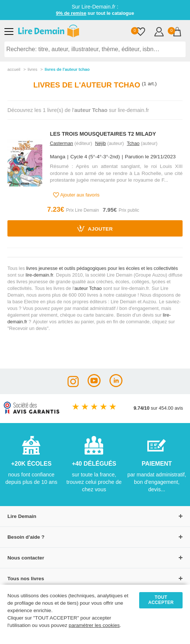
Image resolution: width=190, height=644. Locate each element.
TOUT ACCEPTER (161, 600)
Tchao (133, 143)
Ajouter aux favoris (76, 195)
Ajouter (95, 228)
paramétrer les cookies (94, 625)
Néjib (100, 143)
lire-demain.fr (39, 275)
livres (32, 69)
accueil (14, 69)
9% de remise (71, 13)
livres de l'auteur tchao (67, 69)
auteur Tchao (88, 288)
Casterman (61, 143)
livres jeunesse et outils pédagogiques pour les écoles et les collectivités (102, 268)
